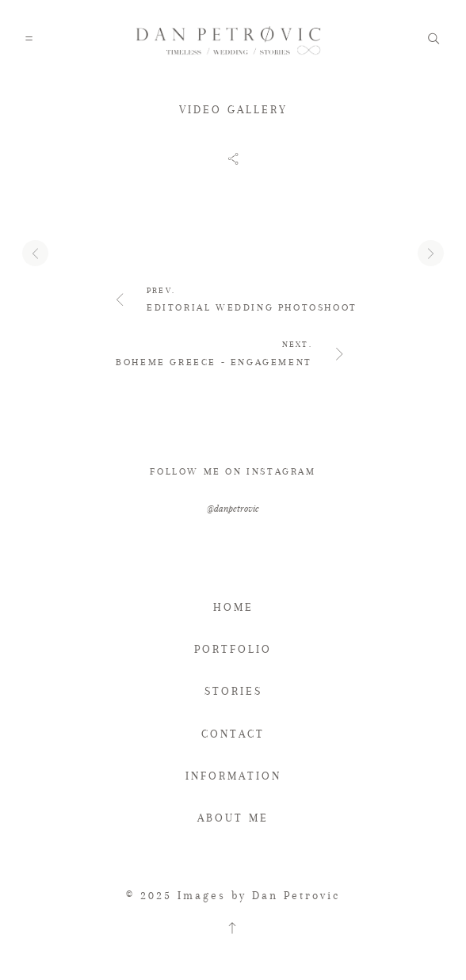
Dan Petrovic (296, 895)
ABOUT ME (233, 818)
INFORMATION (233, 776)
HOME (233, 607)
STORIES (233, 691)
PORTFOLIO (233, 649)
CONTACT (233, 734)
